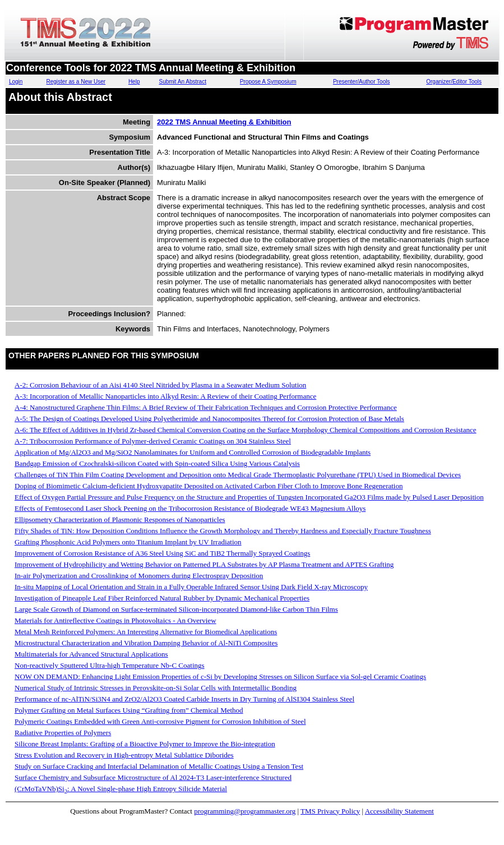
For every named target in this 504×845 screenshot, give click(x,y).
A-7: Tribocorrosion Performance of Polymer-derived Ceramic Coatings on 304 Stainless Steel (153, 441)
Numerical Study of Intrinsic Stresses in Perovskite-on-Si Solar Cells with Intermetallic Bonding (156, 688)
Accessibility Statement (399, 811)
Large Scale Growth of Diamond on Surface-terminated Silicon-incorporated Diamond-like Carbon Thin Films (176, 609)
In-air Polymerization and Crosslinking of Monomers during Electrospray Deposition (139, 576)
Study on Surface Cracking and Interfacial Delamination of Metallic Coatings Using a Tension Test (159, 766)
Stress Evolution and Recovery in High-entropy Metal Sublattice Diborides (124, 755)
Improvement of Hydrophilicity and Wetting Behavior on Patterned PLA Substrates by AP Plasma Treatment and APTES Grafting (204, 564)
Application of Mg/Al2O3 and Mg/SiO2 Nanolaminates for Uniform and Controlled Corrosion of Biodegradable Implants (193, 452)
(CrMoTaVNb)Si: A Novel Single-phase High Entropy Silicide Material (121, 789)
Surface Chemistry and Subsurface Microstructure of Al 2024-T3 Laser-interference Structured (153, 777)
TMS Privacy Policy (330, 811)
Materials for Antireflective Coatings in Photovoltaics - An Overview (115, 620)
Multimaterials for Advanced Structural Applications (91, 654)
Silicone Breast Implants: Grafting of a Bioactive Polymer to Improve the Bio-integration (145, 744)
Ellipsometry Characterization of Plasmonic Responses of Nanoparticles (120, 520)
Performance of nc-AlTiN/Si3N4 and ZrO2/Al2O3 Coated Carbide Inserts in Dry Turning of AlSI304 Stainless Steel (184, 699)
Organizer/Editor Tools (454, 82)
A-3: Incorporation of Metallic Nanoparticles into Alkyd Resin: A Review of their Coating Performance (165, 396)
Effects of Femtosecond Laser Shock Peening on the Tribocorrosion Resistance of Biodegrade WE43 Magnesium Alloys (190, 508)
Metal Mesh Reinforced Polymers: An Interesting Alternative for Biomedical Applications (146, 632)
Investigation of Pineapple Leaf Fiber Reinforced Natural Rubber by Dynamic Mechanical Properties (162, 598)
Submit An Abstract (182, 82)
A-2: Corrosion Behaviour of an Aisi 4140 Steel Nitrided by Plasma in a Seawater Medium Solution (160, 385)
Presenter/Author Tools (362, 82)
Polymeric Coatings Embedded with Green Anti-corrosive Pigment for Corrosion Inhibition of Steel (160, 721)
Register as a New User (76, 82)
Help (134, 82)
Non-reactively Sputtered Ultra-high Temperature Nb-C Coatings (110, 665)
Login (16, 82)
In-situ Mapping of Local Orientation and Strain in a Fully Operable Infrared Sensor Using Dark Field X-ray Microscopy (191, 587)
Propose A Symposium (268, 82)
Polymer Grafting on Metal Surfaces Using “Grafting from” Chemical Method (129, 710)
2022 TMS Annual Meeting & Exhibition (224, 122)
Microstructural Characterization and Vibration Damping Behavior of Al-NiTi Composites (146, 643)
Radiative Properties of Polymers (63, 733)
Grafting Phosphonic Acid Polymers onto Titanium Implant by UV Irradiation (128, 542)
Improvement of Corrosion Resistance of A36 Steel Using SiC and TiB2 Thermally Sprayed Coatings (162, 553)
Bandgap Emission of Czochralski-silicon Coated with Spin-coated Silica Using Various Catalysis (157, 463)
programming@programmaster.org (245, 811)
